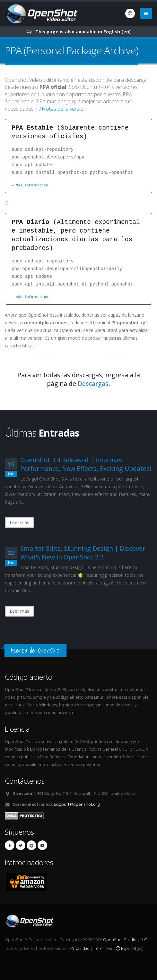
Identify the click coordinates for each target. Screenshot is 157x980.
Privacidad (80, 948)
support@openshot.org (77, 804)
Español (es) (130, 948)
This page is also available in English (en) (83, 32)
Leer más (19, 522)
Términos (103, 948)
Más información (32, 185)
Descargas (93, 383)
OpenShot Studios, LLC (125, 940)
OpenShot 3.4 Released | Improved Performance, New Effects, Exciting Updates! (86, 464)
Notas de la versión (61, 109)
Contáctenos (25, 781)
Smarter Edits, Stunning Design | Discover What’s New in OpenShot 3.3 (83, 553)
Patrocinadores (29, 862)
